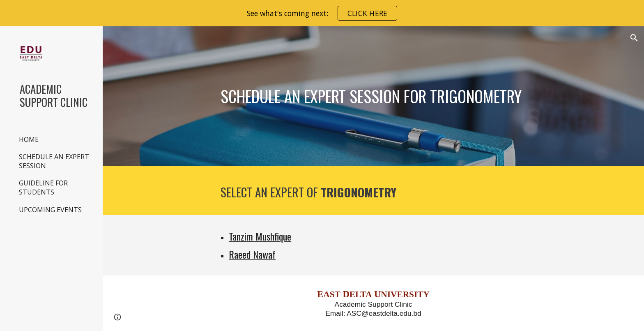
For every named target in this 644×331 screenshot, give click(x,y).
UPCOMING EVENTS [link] (50, 210)
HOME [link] (29, 139)
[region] (322, 13)
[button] (634, 38)
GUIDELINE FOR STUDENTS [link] (43, 187)
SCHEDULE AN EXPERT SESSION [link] (54, 161)
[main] (373, 96)
